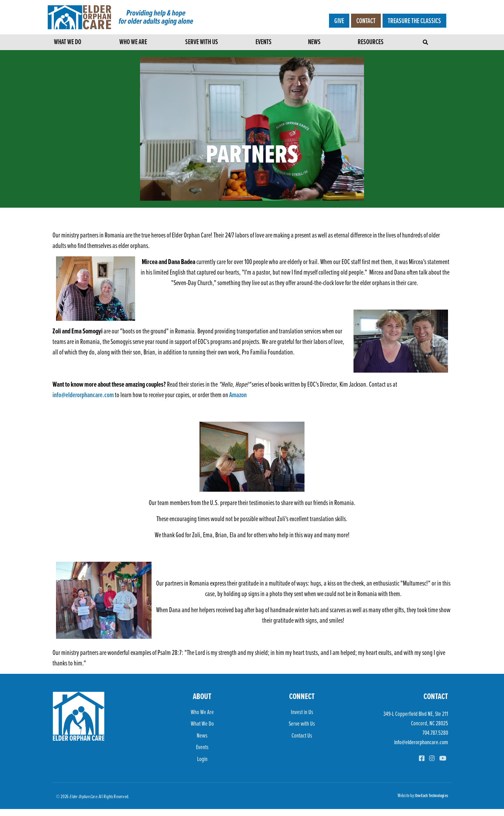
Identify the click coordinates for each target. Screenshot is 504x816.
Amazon (239, 395)
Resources (371, 43)
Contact (366, 21)
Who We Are (133, 43)
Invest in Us (302, 712)
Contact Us (302, 735)
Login (202, 759)
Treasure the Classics (414, 21)
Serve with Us (202, 43)
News (314, 43)
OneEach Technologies (432, 795)
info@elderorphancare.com (83, 395)
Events (264, 43)
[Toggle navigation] (426, 40)
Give (339, 21)
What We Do (68, 43)
